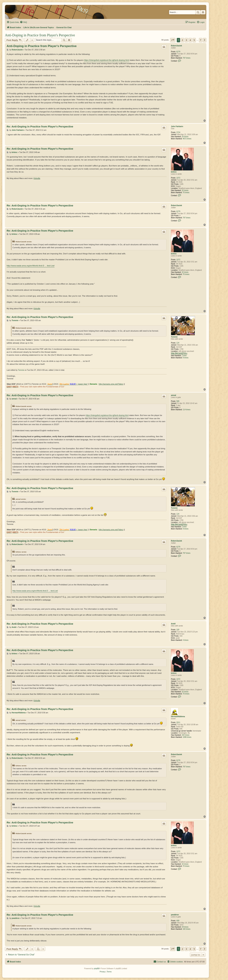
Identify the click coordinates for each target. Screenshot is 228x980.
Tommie (174, 337)
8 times (186, 358)
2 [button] (182, 40)
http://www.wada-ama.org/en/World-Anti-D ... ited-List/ (31, 266)
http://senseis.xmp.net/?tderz (111, 384)
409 (178, 921)
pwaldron (175, 915)
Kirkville (37, 178)
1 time (184, 356)
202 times (186, 735)
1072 (178, 178)
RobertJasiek (177, 46)
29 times (185, 927)
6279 (178, 52)
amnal (174, 395)
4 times (186, 640)
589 (178, 401)
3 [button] (186, 40)
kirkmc (174, 172)
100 (178, 630)
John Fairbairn (177, 126)
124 (178, 343)
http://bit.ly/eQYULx (179, 353)
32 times (185, 190)
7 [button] (201, 40)
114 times (186, 410)
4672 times (187, 139)
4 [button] (190, 40)
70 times (186, 193)
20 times (185, 137)
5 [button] (194, 40)
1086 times (187, 737)
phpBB (97, 969)
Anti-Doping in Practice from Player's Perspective (40, 35)
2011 (178, 722)
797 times (186, 58)
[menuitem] (23, 22)
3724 (178, 132)
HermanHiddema (178, 717)
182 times (186, 929)
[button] (173, 40)
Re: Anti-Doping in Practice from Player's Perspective (40, 126)
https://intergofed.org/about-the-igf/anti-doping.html (106, 60)
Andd (173, 624)
